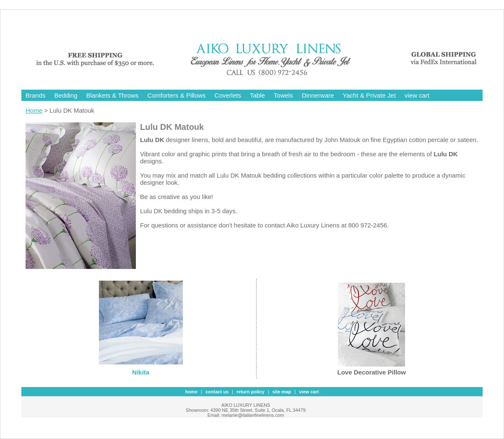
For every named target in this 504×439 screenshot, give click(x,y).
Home (34, 110)
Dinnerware (318, 95)
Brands (36, 95)
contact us (217, 392)
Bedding (66, 95)
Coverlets (228, 95)
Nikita (141, 372)
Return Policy (251, 392)
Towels (283, 95)
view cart (417, 95)
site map (282, 392)
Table (257, 95)
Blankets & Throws (113, 95)
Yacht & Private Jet (369, 95)
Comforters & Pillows (176, 95)
